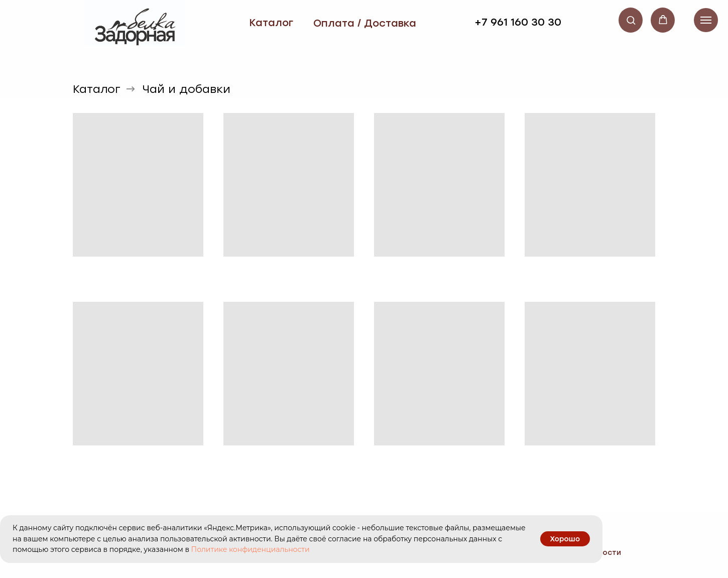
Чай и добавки (187, 89)
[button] (631, 20)
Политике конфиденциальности (251, 549)
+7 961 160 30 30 (518, 22)
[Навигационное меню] (706, 20)
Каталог (271, 23)
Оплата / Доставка (365, 23)
